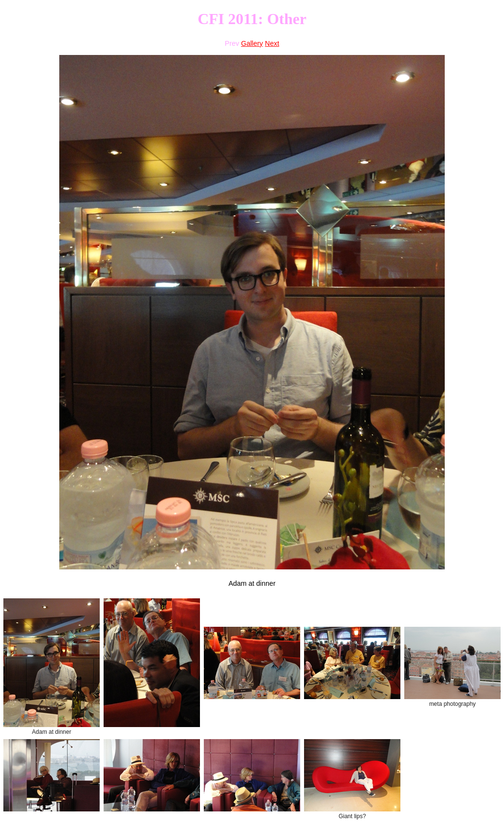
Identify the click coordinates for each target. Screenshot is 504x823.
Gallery (252, 43)
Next (272, 43)
